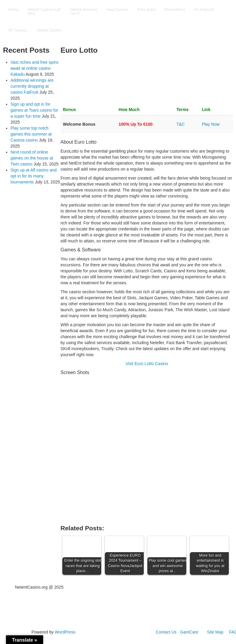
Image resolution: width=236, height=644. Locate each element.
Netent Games (48, 30)
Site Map (215, 632)
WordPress (65, 632)
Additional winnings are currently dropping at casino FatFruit (32, 86)
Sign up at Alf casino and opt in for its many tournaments (34, 176)
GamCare (189, 632)
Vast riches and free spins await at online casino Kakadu (34, 68)
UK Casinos (17, 30)
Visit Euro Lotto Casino (147, 364)
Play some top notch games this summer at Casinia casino (31, 134)
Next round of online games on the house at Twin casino (32, 158)
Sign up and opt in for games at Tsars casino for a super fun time (34, 110)
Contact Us (166, 632)
